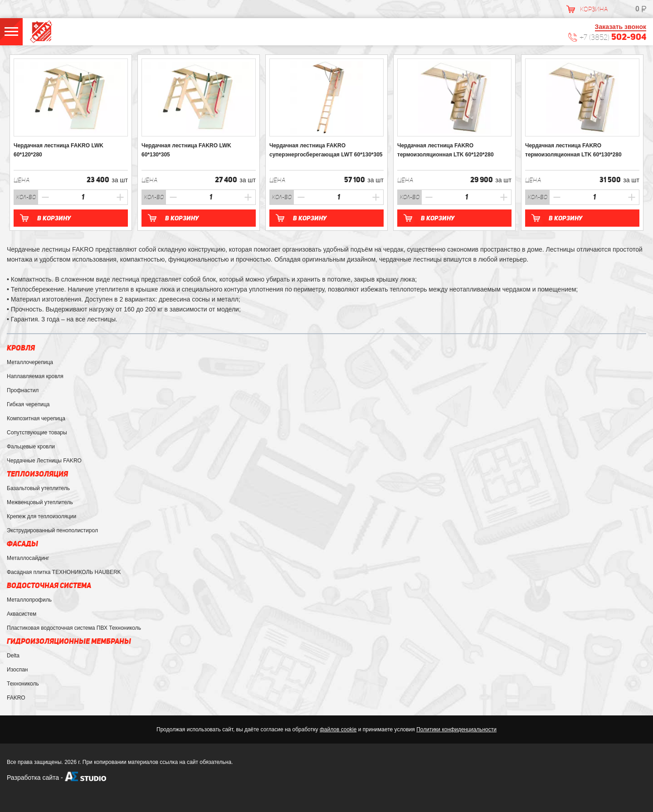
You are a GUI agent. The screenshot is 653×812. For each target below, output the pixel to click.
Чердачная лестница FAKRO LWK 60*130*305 (186, 150)
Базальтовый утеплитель (38, 488)
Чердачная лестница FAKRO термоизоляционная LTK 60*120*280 (446, 150)
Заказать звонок (621, 27)
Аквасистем (22, 614)
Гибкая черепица (28, 404)
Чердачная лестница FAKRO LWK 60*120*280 (58, 150)
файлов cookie (338, 729)
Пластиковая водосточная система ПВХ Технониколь (74, 628)
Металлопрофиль (29, 600)
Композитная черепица (36, 418)
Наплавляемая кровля (35, 376)
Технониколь (23, 684)
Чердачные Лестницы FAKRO (44, 461)
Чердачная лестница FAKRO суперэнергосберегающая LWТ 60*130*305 (326, 150)
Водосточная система (49, 586)
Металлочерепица (30, 362)
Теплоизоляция (37, 474)
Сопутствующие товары (37, 433)
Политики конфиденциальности (456, 729)
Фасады (22, 544)
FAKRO (16, 698)
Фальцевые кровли (31, 447)
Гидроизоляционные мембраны (69, 641)
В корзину (54, 218)
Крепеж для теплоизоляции (41, 516)
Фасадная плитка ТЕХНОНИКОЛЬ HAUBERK (64, 572)
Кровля (21, 348)
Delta (13, 656)
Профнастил (23, 390)
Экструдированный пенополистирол (52, 530)
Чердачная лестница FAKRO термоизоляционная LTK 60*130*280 (573, 150)
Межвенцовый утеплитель (40, 502)
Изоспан (17, 670)
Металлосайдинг (28, 558)
